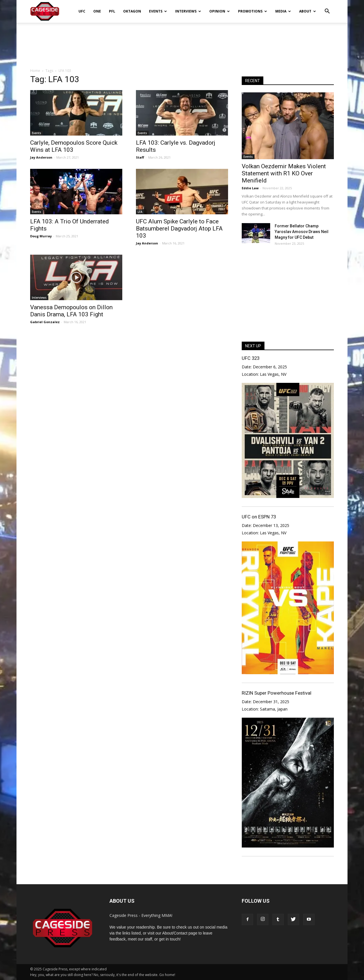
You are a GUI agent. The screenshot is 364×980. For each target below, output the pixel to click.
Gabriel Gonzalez (45, 322)
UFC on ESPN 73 (259, 517)
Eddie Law (250, 188)
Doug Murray (41, 236)
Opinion (220, 11)
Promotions (253, 11)
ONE (97, 11)
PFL (112, 11)
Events (158, 11)
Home (35, 71)
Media (283, 11)
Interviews (188, 11)
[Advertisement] (182, 42)
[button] (327, 7)
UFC (82, 11)
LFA (140, 212)
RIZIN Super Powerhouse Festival (277, 693)
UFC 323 (251, 358)
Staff (140, 157)
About (308, 11)
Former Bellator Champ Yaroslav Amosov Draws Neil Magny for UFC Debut (302, 232)
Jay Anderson (41, 157)
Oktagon (132, 11)
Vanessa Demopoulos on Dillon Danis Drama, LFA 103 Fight (71, 311)
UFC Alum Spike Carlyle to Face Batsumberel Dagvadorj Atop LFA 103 (179, 229)
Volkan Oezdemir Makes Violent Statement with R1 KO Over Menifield (284, 173)
